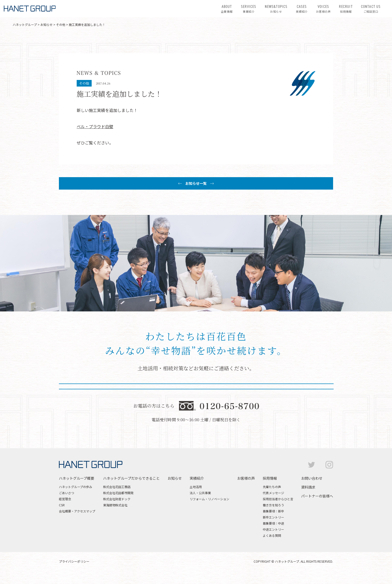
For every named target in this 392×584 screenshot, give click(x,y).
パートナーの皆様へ (317, 506)
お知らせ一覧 (196, 183)
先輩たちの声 (272, 497)
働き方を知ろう (273, 515)
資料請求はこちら (250, 390)
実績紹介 (302, 9)
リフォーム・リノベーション (209, 509)
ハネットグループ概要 (77, 488)
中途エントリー (273, 539)
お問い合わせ (312, 488)
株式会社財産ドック (117, 509)
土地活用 (196, 497)
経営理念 (65, 509)
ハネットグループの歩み (76, 497)
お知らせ (276, 9)
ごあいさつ (67, 503)
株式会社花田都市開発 (118, 503)
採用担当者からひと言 (278, 509)
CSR (62, 515)
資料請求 (308, 497)
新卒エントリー (273, 527)
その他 (61, 24)
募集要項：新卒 (273, 521)
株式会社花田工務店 (117, 497)
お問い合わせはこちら (142, 390)
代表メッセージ (273, 503)
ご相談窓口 (371, 9)
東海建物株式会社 (115, 515)
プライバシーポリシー (74, 571)
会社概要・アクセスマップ (77, 521)
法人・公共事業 (200, 503)
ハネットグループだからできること (131, 488)
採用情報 (346, 9)
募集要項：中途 (273, 533)
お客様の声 (323, 9)
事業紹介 (249, 9)
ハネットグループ (25, 24)
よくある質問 (272, 546)
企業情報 (227, 9)
